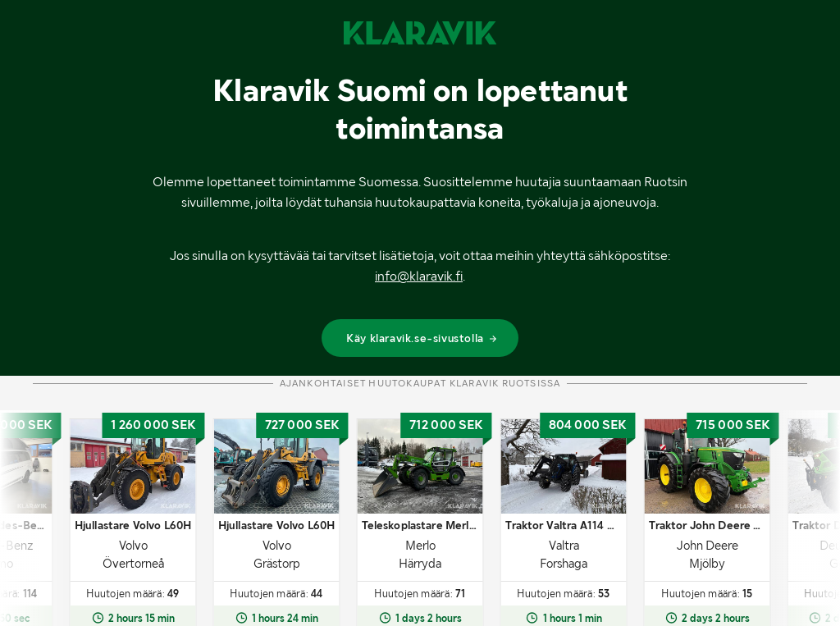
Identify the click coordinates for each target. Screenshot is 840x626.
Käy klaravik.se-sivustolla (422, 338)
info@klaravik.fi (419, 276)
